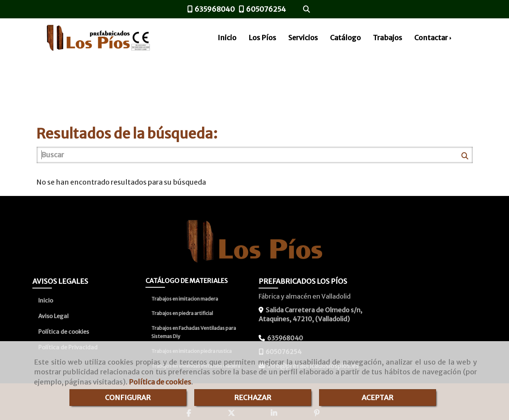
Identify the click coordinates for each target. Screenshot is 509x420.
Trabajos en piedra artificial (182, 313)
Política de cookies (160, 382)
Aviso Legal (53, 316)
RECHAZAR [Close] (253, 398)
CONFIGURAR (128, 398)
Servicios (303, 38)
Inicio (227, 38)
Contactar (434, 38)
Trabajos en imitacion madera (185, 299)
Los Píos (262, 38)
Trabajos (388, 38)
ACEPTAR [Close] (377, 398)
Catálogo (345, 38)
